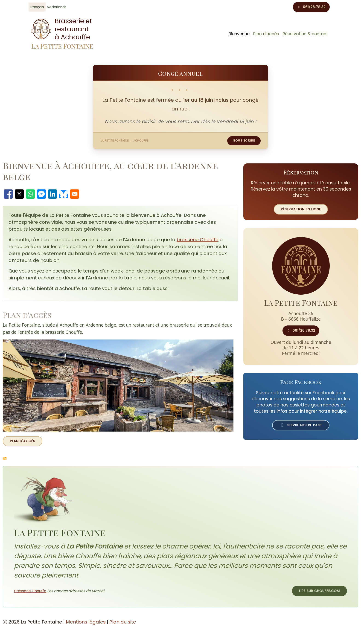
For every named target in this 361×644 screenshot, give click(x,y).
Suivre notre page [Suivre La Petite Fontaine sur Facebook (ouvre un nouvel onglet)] (301, 425)
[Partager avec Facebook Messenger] (41, 194)
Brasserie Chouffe (30, 591)
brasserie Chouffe (198, 240)
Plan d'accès (266, 34)
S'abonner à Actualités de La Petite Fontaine (5, 458)
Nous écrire (244, 141)
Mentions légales (86, 622)
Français (37, 7)
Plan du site (123, 622)
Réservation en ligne (301, 209)
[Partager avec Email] (75, 194)
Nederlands (57, 7)
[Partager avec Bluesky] (64, 194)
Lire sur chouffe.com (319, 591)
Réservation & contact (305, 34)
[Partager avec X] (19, 194)
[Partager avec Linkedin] (52, 194)
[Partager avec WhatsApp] (30, 194)
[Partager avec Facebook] (8, 194)
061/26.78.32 (311, 7)
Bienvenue (239, 34)
